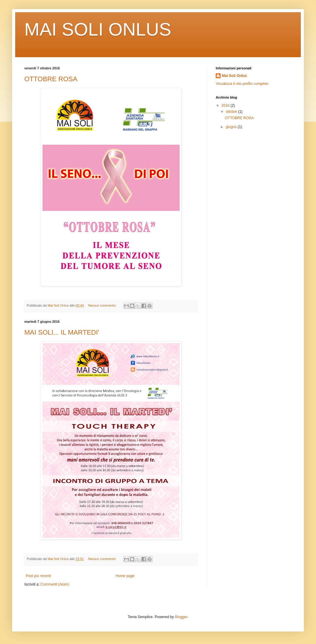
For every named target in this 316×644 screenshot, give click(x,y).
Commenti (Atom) (55, 584)
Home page (125, 576)
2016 (226, 106)
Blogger (181, 617)
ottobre (232, 112)
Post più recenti (38, 576)
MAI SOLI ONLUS (98, 29)
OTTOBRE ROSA (51, 79)
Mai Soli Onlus (234, 76)
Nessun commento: (103, 305)
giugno (232, 127)
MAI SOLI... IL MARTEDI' (62, 332)
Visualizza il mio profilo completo (242, 84)
